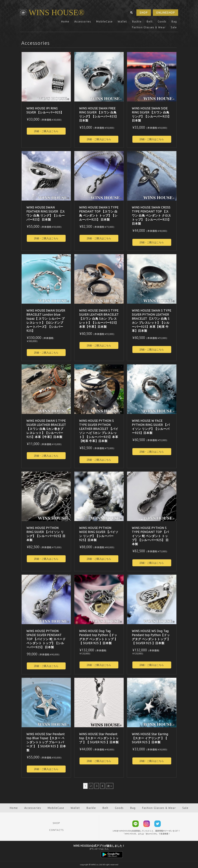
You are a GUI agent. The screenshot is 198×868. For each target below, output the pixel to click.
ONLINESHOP (166, 13)
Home (65, 21)
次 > (110, 786)
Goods (162, 21)
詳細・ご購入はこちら (46, 131)
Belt (150, 21)
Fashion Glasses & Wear (149, 27)
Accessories (83, 21)
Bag (174, 21)
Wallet (122, 21)
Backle (137, 21)
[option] (46, 77)
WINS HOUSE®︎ (57, 12)
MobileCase (104, 21)
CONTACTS (56, 830)
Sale (174, 27)
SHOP (144, 13)
